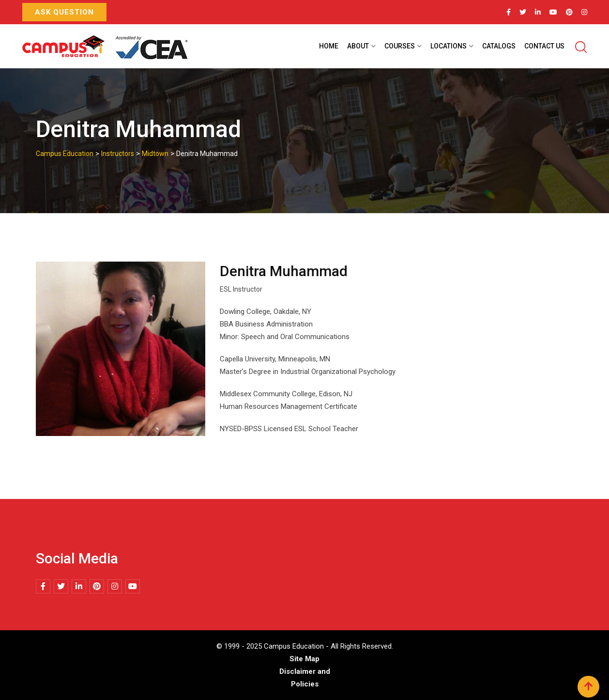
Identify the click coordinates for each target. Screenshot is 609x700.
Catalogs (499, 46)
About (358, 46)
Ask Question (64, 12)
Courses (400, 46)
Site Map (304, 659)
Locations (449, 46)
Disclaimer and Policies (305, 678)
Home (329, 46)
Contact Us (544, 46)
